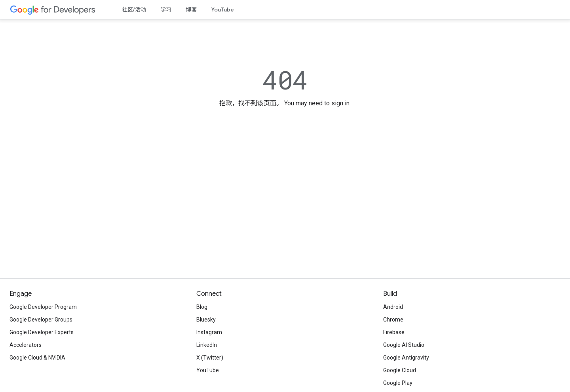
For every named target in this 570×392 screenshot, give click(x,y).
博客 (191, 10)
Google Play (398, 383)
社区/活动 (134, 10)
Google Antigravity (406, 358)
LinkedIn (207, 345)
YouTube (222, 10)
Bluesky (206, 320)
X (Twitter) (210, 358)
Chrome (393, 320)
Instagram (209, 332)
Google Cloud (400, 370)
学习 (166, 10)
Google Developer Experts (42, 332)
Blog (202, 307)
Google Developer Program (43, 307)
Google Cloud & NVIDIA (37, 358)
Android (393, 307)
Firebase (394, 332)
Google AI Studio (404, 345)
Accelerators (26, 345)
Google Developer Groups (41, 320)
